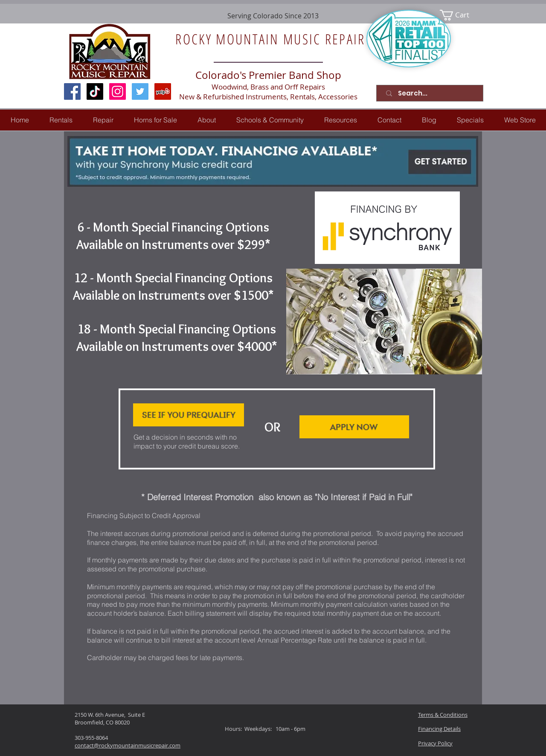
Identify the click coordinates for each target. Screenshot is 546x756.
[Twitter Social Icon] (140, 91)
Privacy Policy (435, 743)
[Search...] (431, 93)
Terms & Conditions (443, 715)
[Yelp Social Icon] (163, 91)
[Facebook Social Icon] (72, 91)
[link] (460, 15)
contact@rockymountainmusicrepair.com (128, 745)
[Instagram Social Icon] (118, 91)
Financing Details (439, 729)
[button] (103, 120)
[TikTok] (95, 91)
